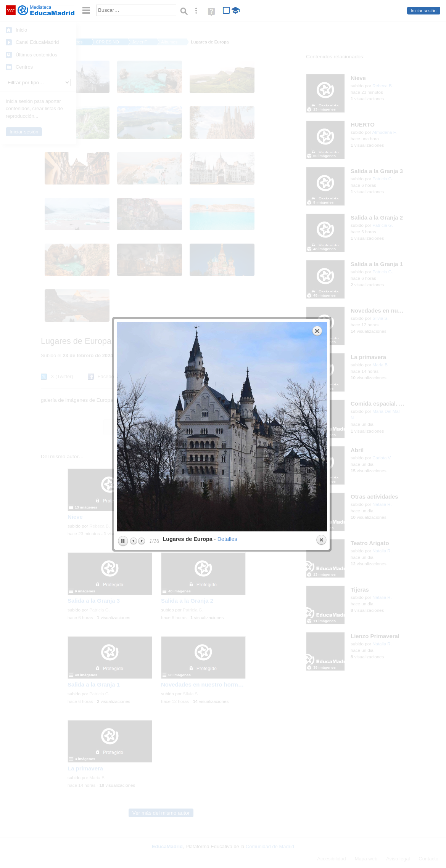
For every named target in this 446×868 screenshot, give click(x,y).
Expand (317, 34)
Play (123, 244)
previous (169, 130)
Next (142, 244)
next (275, 130)
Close (321, 243)
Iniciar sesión (424, 11)
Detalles (227, 242)
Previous (134, 244)
